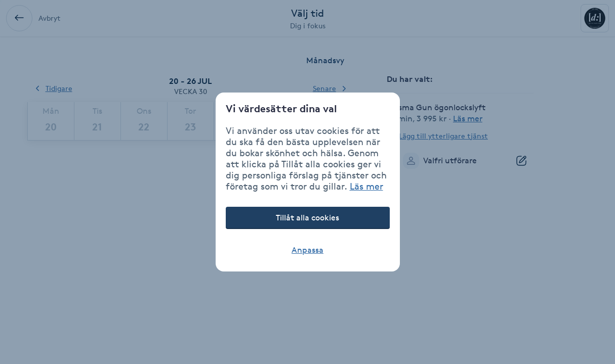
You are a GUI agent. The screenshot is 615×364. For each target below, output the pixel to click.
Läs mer (366, 186)
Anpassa (307, 250)
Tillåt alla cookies (307, 218)
